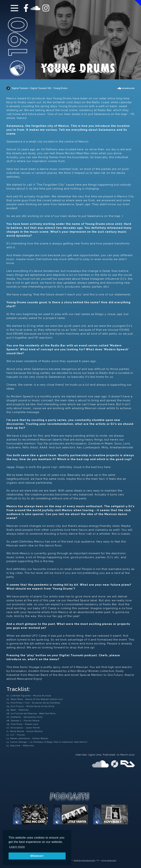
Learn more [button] (17, 847)
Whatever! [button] (37, 856)
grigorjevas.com (109, 860)
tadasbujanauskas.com (84, 860)
